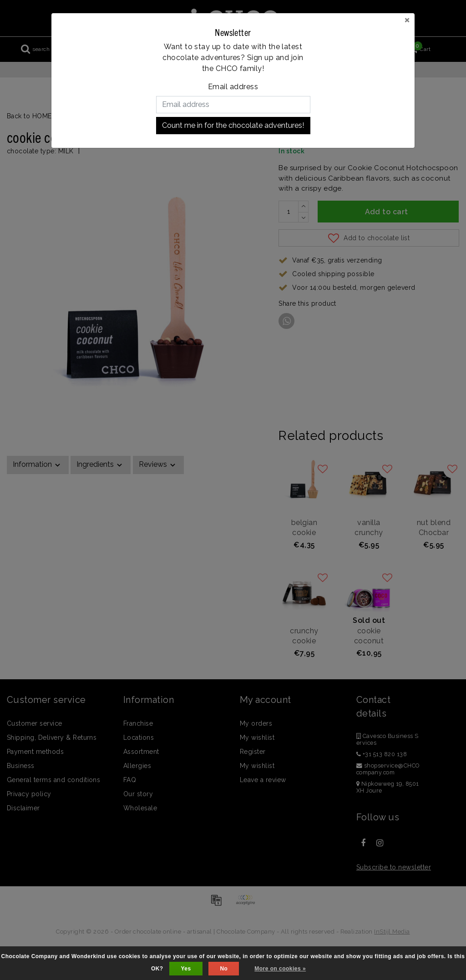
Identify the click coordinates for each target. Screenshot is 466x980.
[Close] (407, 20)
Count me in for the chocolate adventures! (233, 125)
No (224, 969)
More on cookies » (280, 969)
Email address (233, 87)
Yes (186, 969)
